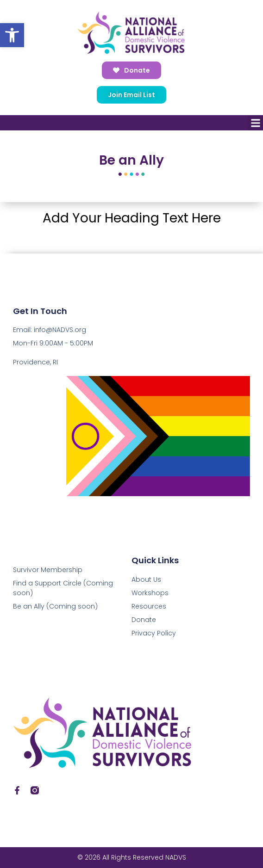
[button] (12, 35)
